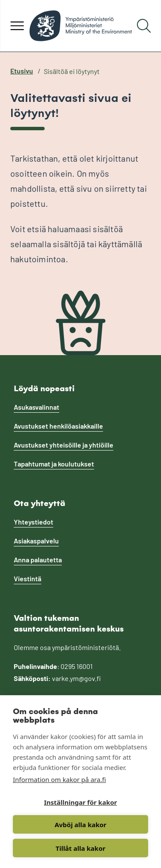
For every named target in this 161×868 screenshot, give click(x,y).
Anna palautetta (38, 560)
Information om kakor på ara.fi (59, 779)
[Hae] (144, 26)
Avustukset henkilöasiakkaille (58, 426)
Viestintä (27, 578)
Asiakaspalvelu (36, 541)
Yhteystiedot (33, 522)
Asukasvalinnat (36, 407)
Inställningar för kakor (80, 802)
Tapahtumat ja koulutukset (54, 464)
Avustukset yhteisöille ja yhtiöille (64, 445)
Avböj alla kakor (80, 825)
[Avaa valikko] (17, 26)
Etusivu (22, 71)
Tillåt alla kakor (81, 848)
